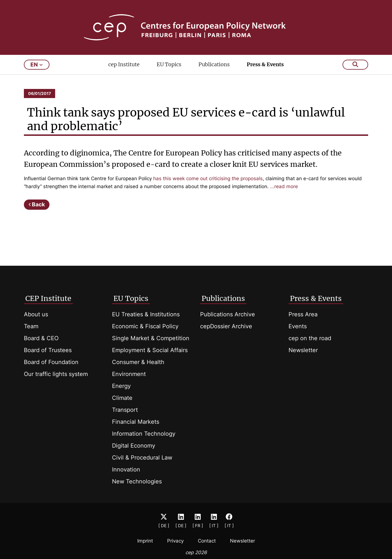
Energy (121, 386)
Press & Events (265, 64)
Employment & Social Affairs (150, 350)
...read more (284, 186)
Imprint (145, 541)
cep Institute (124, 64)
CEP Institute (48, 298)
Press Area (303, 314)
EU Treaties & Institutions (146, 314)
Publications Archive (228, 314)
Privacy (175, 541)
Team (31, 326)
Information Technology (144, 434)
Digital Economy (134, 446)
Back (38, 204)
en (37, 65)
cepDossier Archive (226, 326)
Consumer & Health (138, 362)
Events (298, 326)
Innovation (126, 469)
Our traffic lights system (56, 374)
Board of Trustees (48, 350)
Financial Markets (136, 422)
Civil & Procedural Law (142, 458)
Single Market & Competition (151, 338)
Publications (214, 64)
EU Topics (169, 64)
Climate (122, 398)
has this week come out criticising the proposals (208, 178)
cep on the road (310, 338)
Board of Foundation (51, 362)
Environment (129, 374)
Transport (125, 410)
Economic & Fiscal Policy (145, 326)
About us (36, 314)
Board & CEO (41, 338)
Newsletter (303, 350)
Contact (207, 541)
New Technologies (137, 481)
